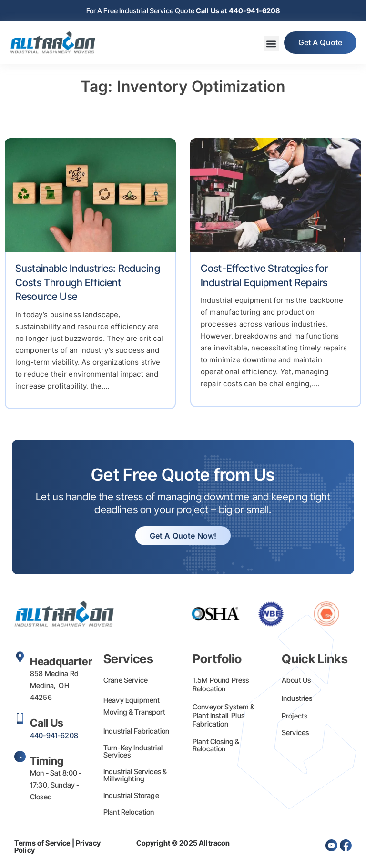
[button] (271, 44)
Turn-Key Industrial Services (133, 751)
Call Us (47, 723)
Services (295, 733)
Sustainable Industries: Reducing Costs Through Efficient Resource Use (88, 282)
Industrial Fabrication (136, 731)
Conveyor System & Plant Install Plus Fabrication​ (224, 715)
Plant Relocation (129, 812)
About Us (296, 680)
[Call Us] (20, 718)
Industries (297, 698)
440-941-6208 (54, 735)
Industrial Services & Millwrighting (135, 775)
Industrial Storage (131, 795)
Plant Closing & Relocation (216, 745)
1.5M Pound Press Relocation (221, 684)
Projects (295, 716)
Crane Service (126, 680)
